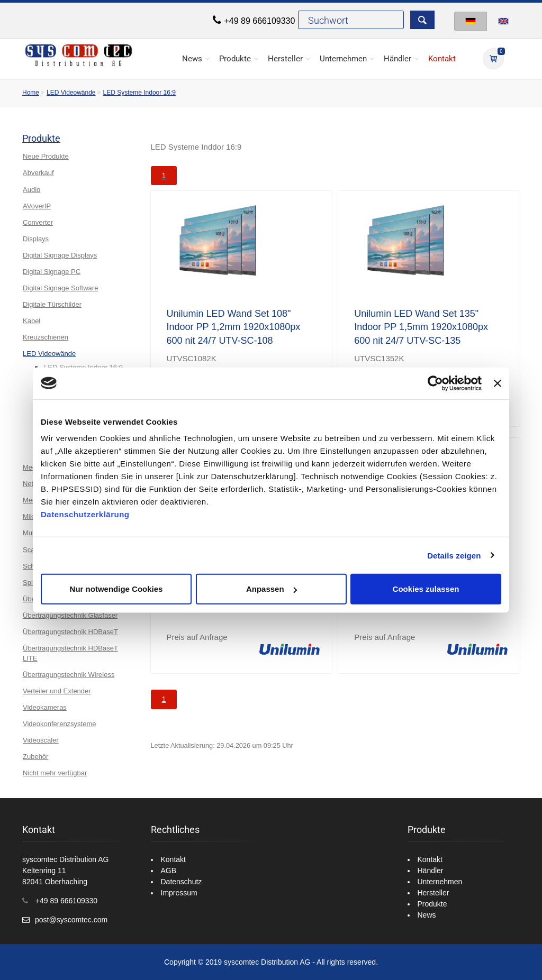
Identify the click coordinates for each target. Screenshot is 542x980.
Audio (31, 190)
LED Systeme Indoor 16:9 (139, 93)
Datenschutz (182, 882)
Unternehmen (343, 59)
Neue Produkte (46, 156)
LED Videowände (71, 93)
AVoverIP (37, 206)
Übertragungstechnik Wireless (69, 675)
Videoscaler (41, 740)
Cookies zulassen (426, 589)
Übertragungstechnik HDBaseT (70, 632)
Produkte (235, 59)
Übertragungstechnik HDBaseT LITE (70, 653)
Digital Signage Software (60, 288)
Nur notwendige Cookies (116, 589)
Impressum (179, 893)
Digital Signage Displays (60, 255)
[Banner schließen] (498, 383)
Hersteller (285, 59)
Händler (398, 59)
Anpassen (272, 589)
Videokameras (45, 707)
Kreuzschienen (46, 337)
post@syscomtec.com (71, 920)
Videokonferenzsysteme (60, 724)
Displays (36, 239)
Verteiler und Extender (57, 691)
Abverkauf (38, 173)
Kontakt (442, 59)
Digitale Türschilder (52, 304)
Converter (38, 222)
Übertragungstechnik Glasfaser (70, 615)
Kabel (31, 321)
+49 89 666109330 (259, 21)
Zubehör (35, 757)
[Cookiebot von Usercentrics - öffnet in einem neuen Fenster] (435, 383)
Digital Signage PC (52, 272)
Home (31, 93)
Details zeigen (454, 555)
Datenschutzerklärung (85, 514)
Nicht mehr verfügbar (55, 773)
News (192, 59)
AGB (169, 871)
